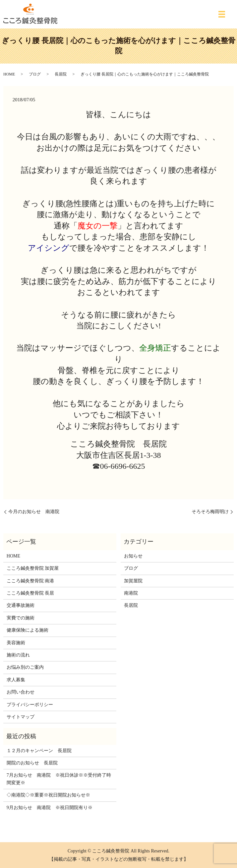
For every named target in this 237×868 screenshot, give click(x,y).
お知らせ (133, 556)
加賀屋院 (133, 581)
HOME (9, 74)
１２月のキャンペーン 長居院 (39, 751)
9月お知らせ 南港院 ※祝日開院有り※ (50, 808)
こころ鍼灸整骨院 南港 (30, 581)
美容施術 (16, 643)
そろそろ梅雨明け (210, 512)
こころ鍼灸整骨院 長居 (30, 593)
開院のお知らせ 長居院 (32, 763)
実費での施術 (21, 618)
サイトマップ (21, 717)
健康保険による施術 (28, 630)
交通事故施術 (21, 605)
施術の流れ (18, 655)
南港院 (131, 593)
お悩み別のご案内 (25, 667)
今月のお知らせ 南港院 (34, 512)
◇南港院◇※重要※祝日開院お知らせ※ (48, 795)
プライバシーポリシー (30, 705)
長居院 (61, 74)
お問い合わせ (21, 692)
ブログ (35, 74)
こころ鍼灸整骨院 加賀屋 (33, 568)
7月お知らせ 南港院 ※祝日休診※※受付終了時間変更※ (59, 779)
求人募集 (16, 680)
